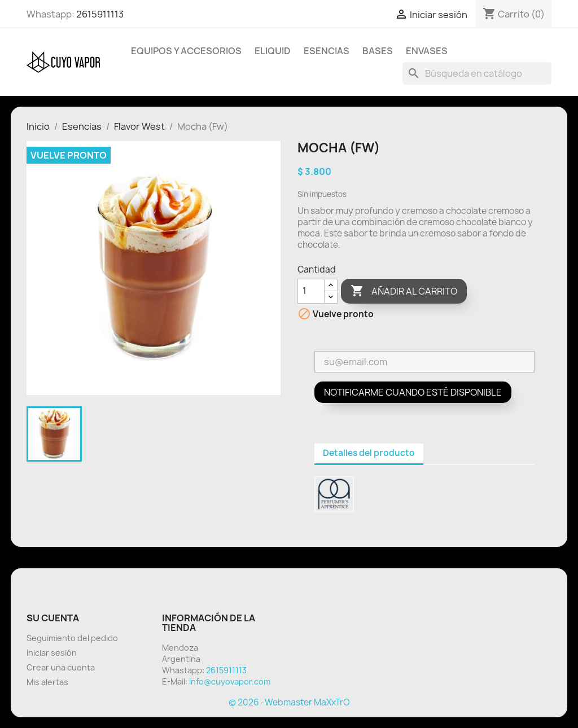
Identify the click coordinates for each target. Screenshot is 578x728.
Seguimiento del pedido (72, 638)
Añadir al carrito (404, 291)
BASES (378, 51)
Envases (427, 51)
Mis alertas (47, 682)
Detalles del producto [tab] (369, 453)
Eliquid (273, 51)
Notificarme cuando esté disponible (413, 392)
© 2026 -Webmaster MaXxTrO (289, 702)
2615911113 (100, 14)
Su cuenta (53, 618)
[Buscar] (477, 73)
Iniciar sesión (52, 653)
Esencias (327, 51)
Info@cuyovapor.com (230, 681)
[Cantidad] (311, 291)
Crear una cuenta (61, 667)
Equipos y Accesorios (186, 51)
